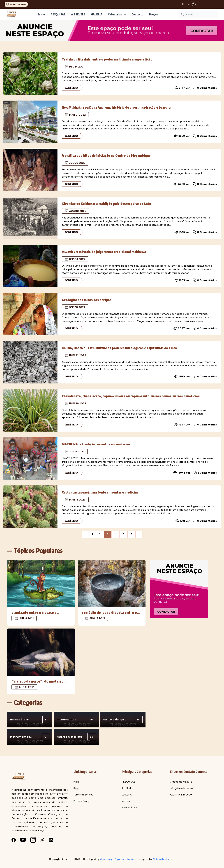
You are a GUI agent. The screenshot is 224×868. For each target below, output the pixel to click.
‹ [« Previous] (85, 534)
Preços (154, 14)
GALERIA (97, 14)
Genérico (71, 88)
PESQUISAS (58, 14)
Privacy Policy (82, 801)
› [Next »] (139, 534)
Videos (126, 801)
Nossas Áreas (130, 808)
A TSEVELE (78, 14)
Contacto (138, 14)
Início (42, 14)
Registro (78, 788)
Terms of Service (83, 795)
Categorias (117, 14)
